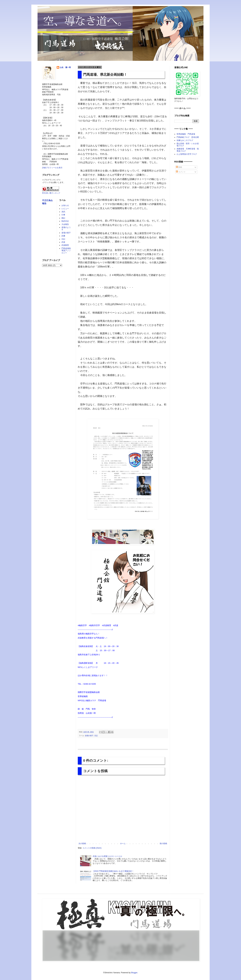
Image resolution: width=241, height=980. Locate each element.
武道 (63, 242)
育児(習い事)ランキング (51, 193)
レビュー (65, 209)
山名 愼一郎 (65, 67)
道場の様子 (89, 736)
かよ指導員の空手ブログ (187, 154)
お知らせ (65, 205)
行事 (63, 215)
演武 (63, 212)
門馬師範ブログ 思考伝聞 (188, 137)
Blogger (134, 973)
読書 (63, 236)
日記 (96, 736)
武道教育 (65, 245)
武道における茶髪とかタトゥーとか (107, 856)
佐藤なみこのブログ (185, 140)
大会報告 (65, 224)
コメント (181, 172)
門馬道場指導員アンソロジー (66, 251)
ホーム (123, 844)
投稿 (179, 167)
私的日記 (65, 221)
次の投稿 (82, 844)
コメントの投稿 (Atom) (92, 848)
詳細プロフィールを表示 (52, 168)
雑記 (63, 218)
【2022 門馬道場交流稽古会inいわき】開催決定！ (113, 871)
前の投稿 (163, 844)
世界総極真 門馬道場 (186, 134)
